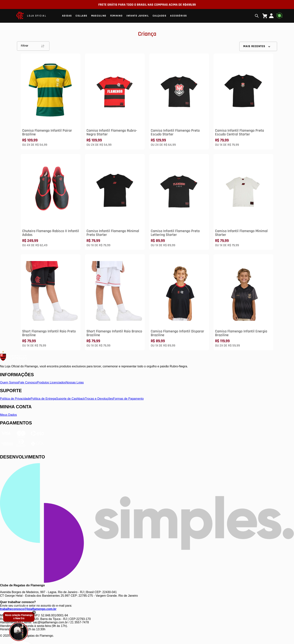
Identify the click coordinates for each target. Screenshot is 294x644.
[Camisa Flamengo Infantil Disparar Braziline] (179, 302)
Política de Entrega (43, 399)
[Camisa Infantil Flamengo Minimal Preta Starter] (115, 202)
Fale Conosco (28, 382)
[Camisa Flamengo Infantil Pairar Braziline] (51, 102)
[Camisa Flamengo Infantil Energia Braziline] (243, 302)
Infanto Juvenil (138, 16)
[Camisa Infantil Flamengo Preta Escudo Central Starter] (243, 102)
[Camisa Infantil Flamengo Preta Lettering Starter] (179, 202)
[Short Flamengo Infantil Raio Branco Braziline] (115, 302)
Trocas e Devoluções (99, 399)
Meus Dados (8, 415)
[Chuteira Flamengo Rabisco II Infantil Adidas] (51, 202)
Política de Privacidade (15, 399)
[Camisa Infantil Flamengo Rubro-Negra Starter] (115, 102)
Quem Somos (9, 382)
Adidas (67, 16)
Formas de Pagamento (128, 399)
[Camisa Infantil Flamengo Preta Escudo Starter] (179, 102)
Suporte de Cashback (70, 399)
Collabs (81, 16)
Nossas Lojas (75, 382)
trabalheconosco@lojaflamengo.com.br (28, 609)
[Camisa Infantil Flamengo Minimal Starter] (243, 202)
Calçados (160, 16)
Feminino (116, 16)
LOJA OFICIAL (37, 16)
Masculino (99, 16)
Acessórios (178, 16)
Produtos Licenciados (51, 382)
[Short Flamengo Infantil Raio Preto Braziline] (51, 302)
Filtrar (33, 46)
